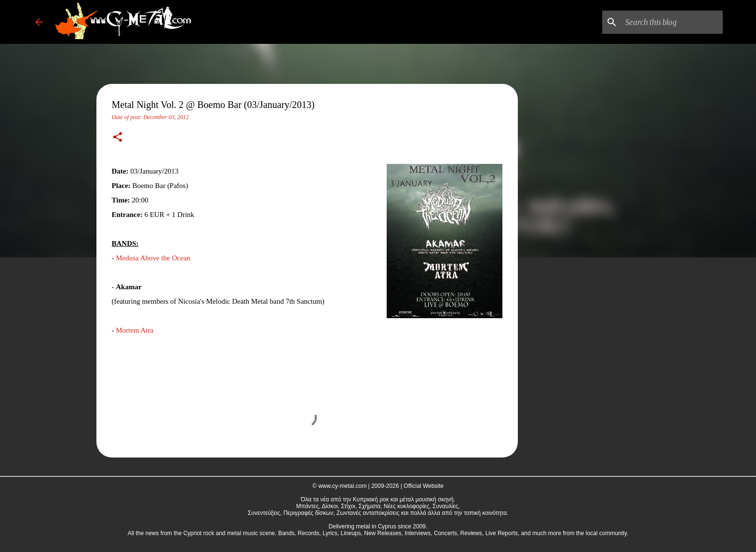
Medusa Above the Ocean (153, 258)
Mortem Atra (135, 330)
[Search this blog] (672, 22)
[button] (118, 138)
